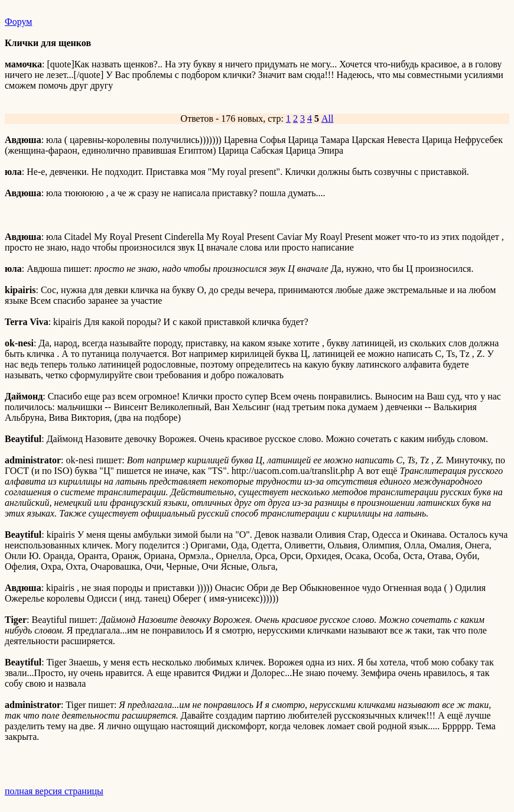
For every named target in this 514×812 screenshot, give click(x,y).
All (327, 118)
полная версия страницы (54, 791)
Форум (18, 22)
